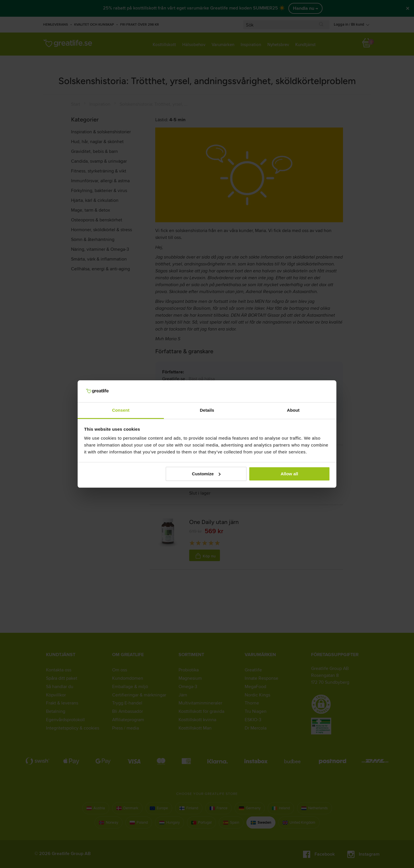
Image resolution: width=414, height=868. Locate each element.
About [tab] (293, 410)
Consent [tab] (121, 410)
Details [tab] (207, 410)
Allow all (289, 474)
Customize (206, 474)
